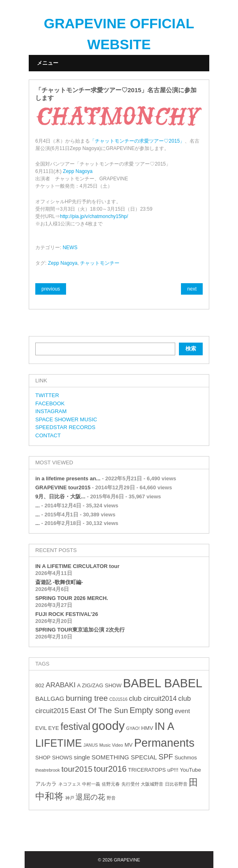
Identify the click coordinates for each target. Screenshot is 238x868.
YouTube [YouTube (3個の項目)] (190, 770)
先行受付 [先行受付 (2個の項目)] (130, 784)
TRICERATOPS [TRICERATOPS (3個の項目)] (147, 770)
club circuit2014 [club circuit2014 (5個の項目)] (153, 699)
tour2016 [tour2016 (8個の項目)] (110, 769)
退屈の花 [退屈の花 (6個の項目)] (90, 797)
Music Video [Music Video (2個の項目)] (111, 745)
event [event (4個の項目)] (182, 711)
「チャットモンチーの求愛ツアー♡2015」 (137, 141)
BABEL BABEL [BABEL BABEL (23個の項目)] (163, 683)
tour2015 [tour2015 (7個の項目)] (77, 769)
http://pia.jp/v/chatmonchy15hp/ (94, 216)
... (38, 506)
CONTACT (48, 435)
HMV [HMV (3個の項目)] (147, 728)
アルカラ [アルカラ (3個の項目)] (46, 784)
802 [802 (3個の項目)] (40, 685)
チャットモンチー (100, 263)
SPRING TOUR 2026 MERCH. (72, 598)
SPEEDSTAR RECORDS (65, 427)
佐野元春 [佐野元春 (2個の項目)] (111, 784)
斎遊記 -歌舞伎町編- (59, 582)
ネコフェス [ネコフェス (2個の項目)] (70, 784)
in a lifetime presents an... (68, 478)
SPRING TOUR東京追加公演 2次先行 (80, 630)
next (192, 289)
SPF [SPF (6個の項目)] (166, 757)
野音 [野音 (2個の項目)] (111, 798)
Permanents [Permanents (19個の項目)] (164, 743)
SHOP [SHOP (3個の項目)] (43, 758)
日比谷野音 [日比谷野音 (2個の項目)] (176, 784)
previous (51, 289)
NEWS (70, 248)
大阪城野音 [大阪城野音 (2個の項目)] (152, 784)
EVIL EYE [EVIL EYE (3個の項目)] (47, 728)
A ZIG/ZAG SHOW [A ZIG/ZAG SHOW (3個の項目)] (99, 685)
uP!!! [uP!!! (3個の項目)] (173, 770)
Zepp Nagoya (78, 171)
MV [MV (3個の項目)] (128, 745)
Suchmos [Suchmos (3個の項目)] (186, 758)
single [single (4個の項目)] (82, 757)
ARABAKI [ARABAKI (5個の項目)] (61, 685)
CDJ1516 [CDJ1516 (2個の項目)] (118, 699)
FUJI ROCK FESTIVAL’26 (67, 614)
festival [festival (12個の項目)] (75, 727)
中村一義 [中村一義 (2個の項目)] (91, 784)
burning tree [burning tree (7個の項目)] (87, 698)
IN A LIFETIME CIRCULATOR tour (77, 566)
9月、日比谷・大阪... (60, 496)
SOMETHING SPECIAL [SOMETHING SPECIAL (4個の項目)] (124, 757)
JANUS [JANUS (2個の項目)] (90, 745)
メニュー (48, 63)
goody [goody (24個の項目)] (108, 726)
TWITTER (47, 395)
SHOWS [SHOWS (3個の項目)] (62, 758)
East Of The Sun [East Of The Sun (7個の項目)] (99, 710)
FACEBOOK (50, 403)
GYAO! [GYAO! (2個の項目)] (133, 728)
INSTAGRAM (51, 411)
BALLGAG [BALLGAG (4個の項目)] (50, 699)
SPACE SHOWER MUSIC (66, 419)
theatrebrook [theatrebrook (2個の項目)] (48, 770)
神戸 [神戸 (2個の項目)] (70, 798)
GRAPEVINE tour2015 (63, 487)
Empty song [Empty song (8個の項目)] (152, 710)
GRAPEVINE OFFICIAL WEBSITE (119, 34)
